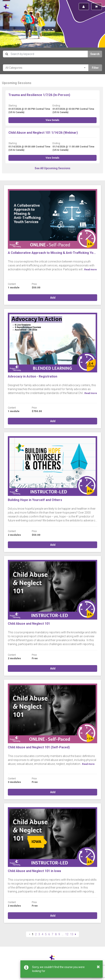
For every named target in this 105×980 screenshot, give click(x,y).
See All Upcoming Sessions (52, 168)
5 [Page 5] (46, 934)
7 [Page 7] (52, 934)
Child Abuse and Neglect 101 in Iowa (34, 871)
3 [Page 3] (39, 934)
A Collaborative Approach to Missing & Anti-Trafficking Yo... (52, 253)
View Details (52, 120)
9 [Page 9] (59, 934)
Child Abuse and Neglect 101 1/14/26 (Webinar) (43, 133)
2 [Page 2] (36, 934)
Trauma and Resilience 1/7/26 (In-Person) (39, 95)
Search (95, 54)
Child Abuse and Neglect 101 (29, 624)
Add (52, 298)
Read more (91, 270)
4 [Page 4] (43, 934)
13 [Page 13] (72, 934)
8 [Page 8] (56, 934)
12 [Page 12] (67, 934)
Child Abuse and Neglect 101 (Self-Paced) (39, 747)
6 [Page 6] (49, 934)
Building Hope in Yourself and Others (35, 500)
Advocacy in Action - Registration (33, 376)
